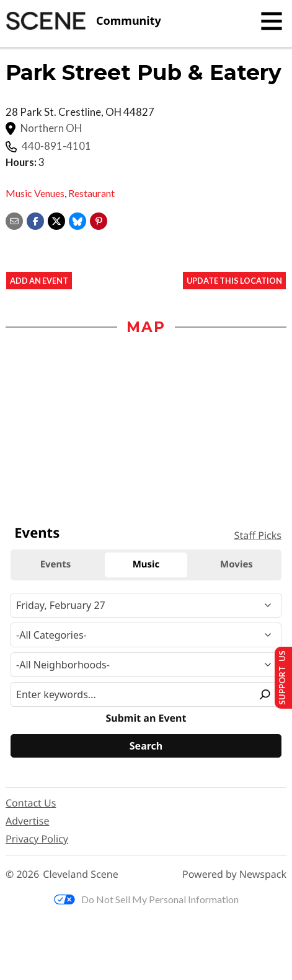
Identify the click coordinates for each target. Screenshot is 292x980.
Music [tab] (146, 564)
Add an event (39, 281)
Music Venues (35, 193)
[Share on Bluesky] (77, 220)
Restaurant (91, 193)
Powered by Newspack (234, 874)
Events (37, 533)
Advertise (27, 821)
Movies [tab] (237, 564)
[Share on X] (56, 220)
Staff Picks (258, 535)
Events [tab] (56, 564)
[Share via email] (14, 220)
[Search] (146, 746)
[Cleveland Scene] (83, 21)
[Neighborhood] (146, 665)
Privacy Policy (37, 839)
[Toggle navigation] (272, 21)
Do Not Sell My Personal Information (146, 899)
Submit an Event (146, 718)
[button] (99, 220)
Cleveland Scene (81, 874)
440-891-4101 (56, 146)
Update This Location (234, 281)
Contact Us (31, 803)
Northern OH (51, 128)
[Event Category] (146, 635)
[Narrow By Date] (146, 605)
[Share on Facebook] (35, 220)
